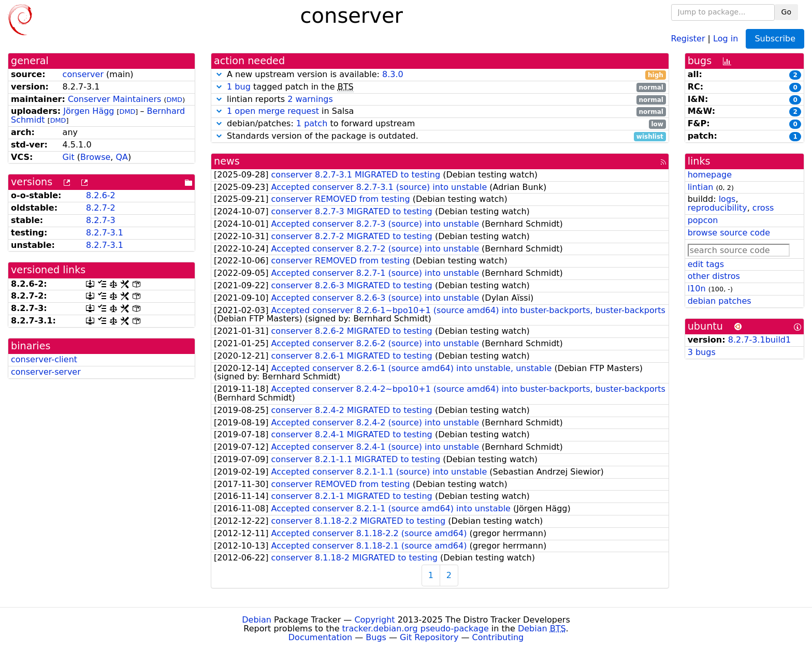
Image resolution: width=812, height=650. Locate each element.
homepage (710, 175)
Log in (726, 38)
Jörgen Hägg (89, 111)
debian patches (720, 301)
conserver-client (44, 359)
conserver (83, 74)
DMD (174, 100)
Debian (257, 620)
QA (122, 157)
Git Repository (429, 637)
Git (69, 157)
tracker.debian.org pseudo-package (416, 629)
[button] (219, 74)
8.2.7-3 (101, 220)
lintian (701, 187)
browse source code (729, 233)
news (227, 161)
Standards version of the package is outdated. (440, 136)
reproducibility (717, 208)
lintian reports (440, 100)
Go (786, 12)
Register (688, 38)
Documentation (320, 637)
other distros (714, 276)
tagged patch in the (440, 87)
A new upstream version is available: (440, 75)
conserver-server (46, 372)
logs (727, 199)
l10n (697, 289)
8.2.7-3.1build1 (759, 340)
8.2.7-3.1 (105, 233)
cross (763, 208)
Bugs (376, 637)
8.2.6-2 (101, 195)
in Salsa (440, 112)
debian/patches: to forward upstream (440, 124)
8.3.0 (393, 74)
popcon (703, 220)
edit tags (706, 264)
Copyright (374, 620)
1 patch (312, 123)
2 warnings (310, 99)
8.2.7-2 (101, 208)
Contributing (498, 637)
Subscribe (775, 39)
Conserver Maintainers (114, 99)
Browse (95, 157)
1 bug (239, 87)
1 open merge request (273, 111)
